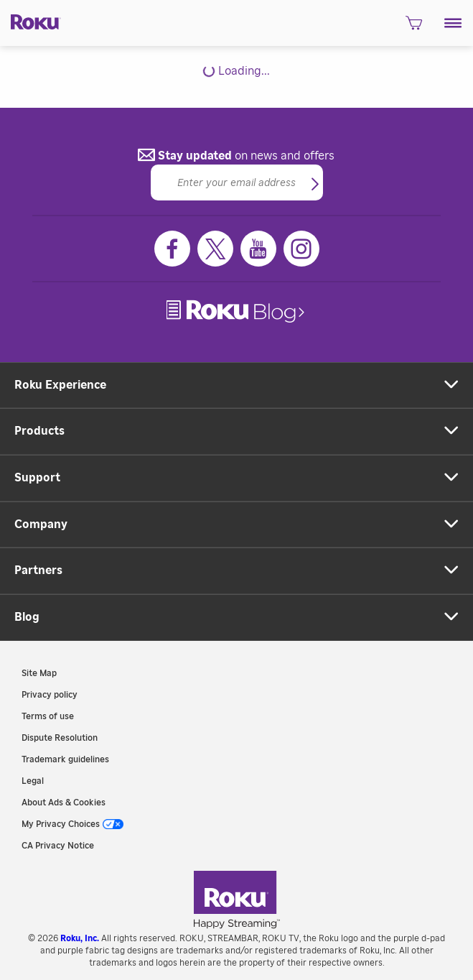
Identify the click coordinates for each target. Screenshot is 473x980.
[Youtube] (258, 249)
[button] (453, 23)
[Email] (237, 182)
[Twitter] (215, 249)
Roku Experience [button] (60, 385)
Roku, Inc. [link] (80, 938)
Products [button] (39, 431)
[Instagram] (301, 249)
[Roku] (31, 21)
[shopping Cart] (414, 27)
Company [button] (41, 524)
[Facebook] (172, 249)
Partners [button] (38, 570)
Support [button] (37, 478)
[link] (237, 311)
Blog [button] (27, 617)
